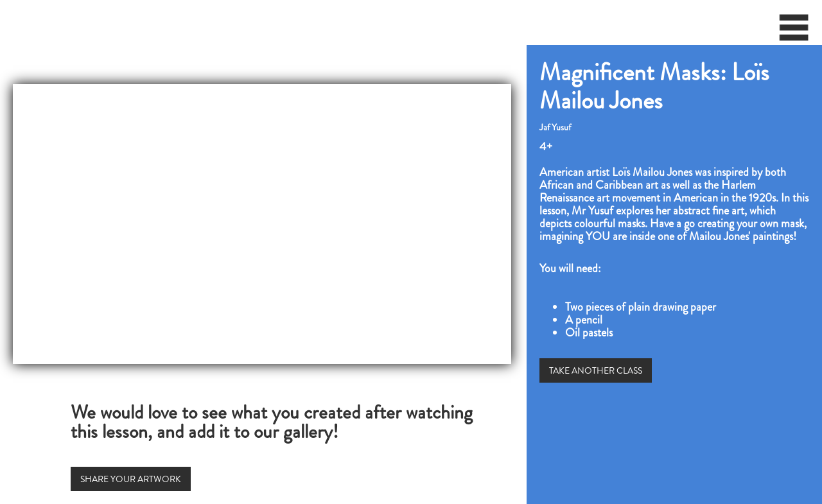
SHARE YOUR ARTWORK (131, 479)
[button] (794, 32)
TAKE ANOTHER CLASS (596, 370)
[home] (4, 22)
